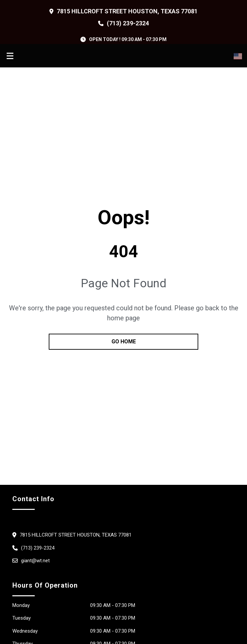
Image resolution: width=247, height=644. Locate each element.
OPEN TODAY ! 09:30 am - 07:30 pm (128, 39)
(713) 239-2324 (128, 23)
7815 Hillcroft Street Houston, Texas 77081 (127, 11)
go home (124, 342)
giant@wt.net (35, 561)
